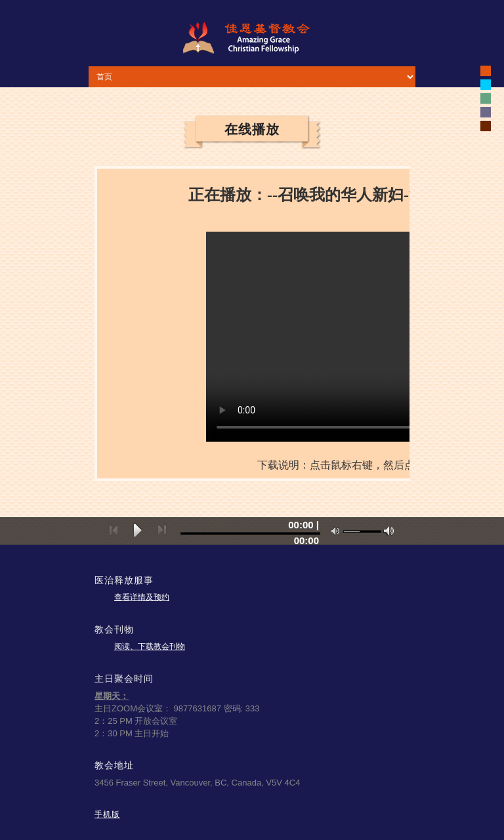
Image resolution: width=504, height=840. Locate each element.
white (486, 85)
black (486, 71)
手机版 (107, 814)
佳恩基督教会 (252, 37)
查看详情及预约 (142, 597)
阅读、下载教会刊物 (150, 646)
